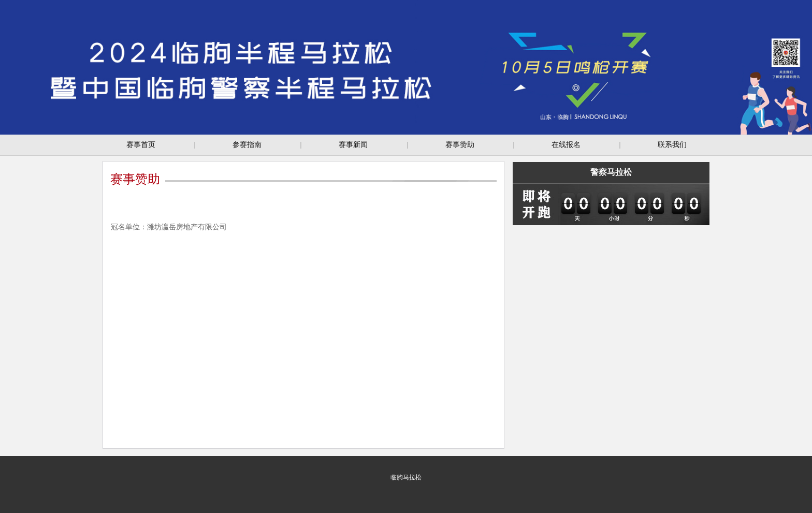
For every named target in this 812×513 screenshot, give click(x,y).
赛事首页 (141, 144)
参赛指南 (247, 144)
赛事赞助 (460, 144)
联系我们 (672, 144)
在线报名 (566, 144)
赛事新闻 (353, 144)
